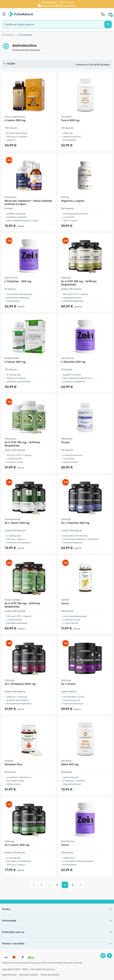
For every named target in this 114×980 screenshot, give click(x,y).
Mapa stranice (9, 975)
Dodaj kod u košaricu (59, 6)
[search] (57, 24)
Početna (8, 35)
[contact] (103, 14)
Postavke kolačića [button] (50, 975)
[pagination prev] (34, 885)
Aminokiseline (25, 35)
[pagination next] (80, 885)
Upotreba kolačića (29, 975)
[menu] (5, 14)
